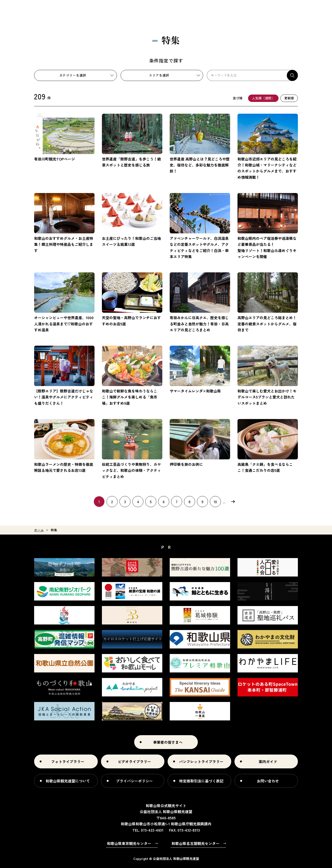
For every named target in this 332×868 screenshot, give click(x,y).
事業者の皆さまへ (168, 742)
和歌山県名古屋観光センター (196, 843)
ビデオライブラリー (134, 761)
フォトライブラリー (68, 761)
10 (215, 502)
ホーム (39, 530)
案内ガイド (268, 761)
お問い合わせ (268, 781)
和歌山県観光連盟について (68, 781)
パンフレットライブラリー (201, 761)
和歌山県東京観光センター (129, 843)
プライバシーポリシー (134, 781)
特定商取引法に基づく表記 (201, 781)
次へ (233, 502)
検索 (292, 75)
